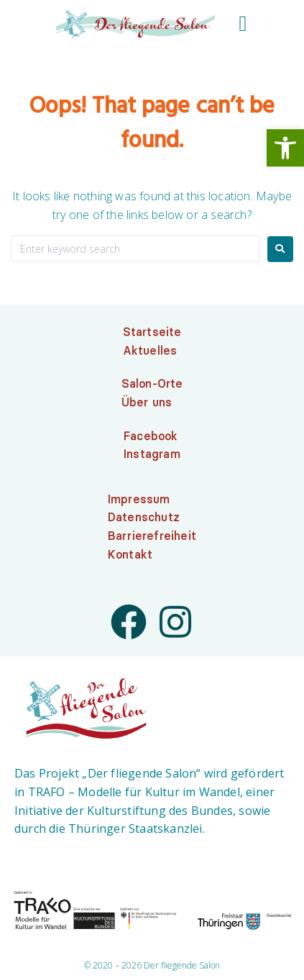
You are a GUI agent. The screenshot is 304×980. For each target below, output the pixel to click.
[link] (285, 148)
